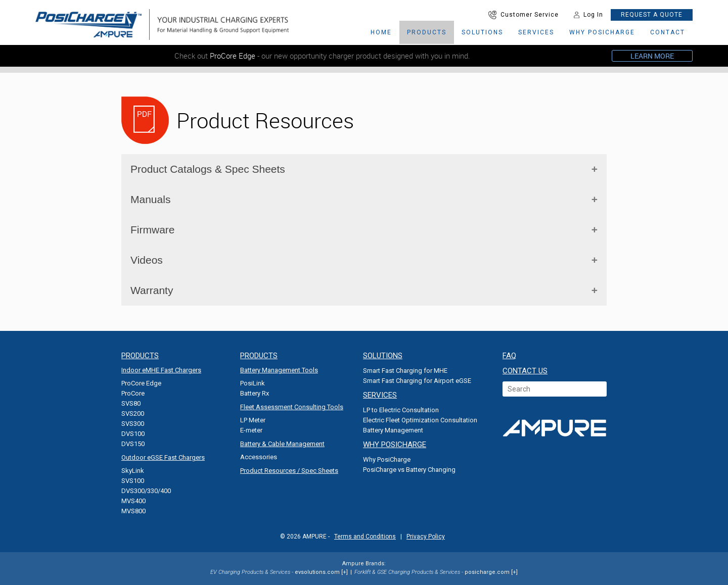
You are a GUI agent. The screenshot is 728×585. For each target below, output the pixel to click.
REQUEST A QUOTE (652, 15)
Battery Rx (255, 393)
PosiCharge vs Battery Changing (409, 470)
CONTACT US (525, 371)
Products (427, 32)
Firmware (153, 230)
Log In (588, 15)
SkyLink (133, 471)
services (536, 32)
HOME (381, 32)
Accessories (259, 457)
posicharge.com (487, 572)
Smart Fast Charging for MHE (405, 371)
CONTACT (668, 32)
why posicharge (602, 32)
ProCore (133, 393)
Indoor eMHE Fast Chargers (161, 370)
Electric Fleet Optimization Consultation (420, 420)
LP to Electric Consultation (401, 410)
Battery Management (393, 430)
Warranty (152, 290)
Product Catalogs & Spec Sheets (208, 169)
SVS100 (133, 481)
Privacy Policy (426, 537)
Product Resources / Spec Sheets (289, 471)
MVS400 (133, 501)
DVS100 (133, 434)
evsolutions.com (317, 572)
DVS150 (133, 444)
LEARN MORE (652, 56)
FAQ (509, 356)
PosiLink (253, 383)
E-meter (251, 430)
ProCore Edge (141, 383)
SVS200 (133, 413)
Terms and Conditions (365, 537)
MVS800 (133, 511)
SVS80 (131, 403)
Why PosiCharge (387, 459)
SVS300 (133, 424)
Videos (147, 260)
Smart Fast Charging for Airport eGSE (417, 381)
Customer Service (524, 15)
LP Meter (253, 420)
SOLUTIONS (482, 32)
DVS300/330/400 (146, 491)
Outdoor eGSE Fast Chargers (163, 457)
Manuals (150, 199)
